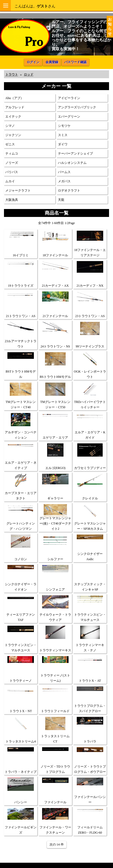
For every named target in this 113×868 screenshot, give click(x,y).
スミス (63, 135)
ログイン (33, 62)
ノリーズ (12, 163)
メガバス (64, 181)
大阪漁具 (12, 200)
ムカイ (10, 181)
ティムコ (12, 154)
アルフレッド (15, 107)
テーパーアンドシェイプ (75, 154)
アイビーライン (69, 98)
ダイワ (63, 144)
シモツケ (64, 126)
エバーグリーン (69, 117)
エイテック (13, 117)
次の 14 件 (57, 844)
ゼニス (10, 144)
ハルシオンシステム (72, 163)
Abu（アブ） (14, 98)
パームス (64, 172)
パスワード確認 (75, 62)
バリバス (12, 172)
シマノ (10, 126)
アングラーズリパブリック (77, 107)
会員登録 (52, 62)
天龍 (61, 200)
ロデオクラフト (69, 191)
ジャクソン (13, 135)
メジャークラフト (18, 191)
